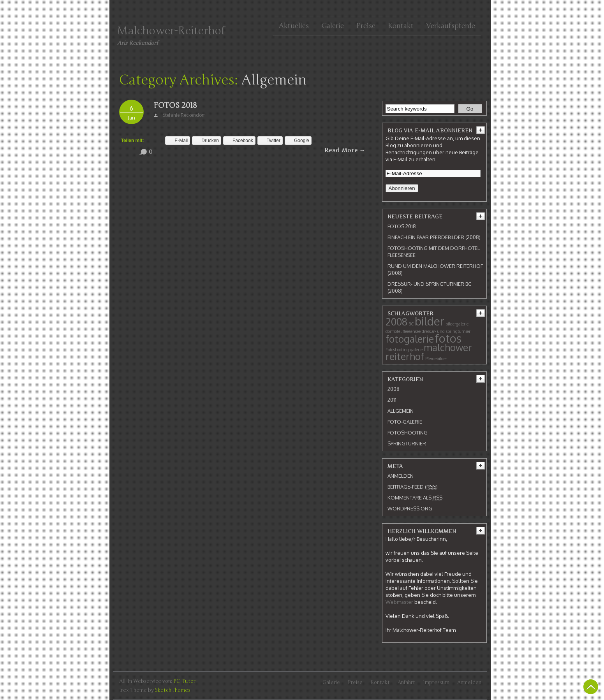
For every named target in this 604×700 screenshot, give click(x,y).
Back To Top (591, 687)
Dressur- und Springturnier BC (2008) (429, 287)
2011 (392, 400)
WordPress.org (410, 508)
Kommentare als (415, 498)
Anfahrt (406, 682)
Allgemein (401, 411)
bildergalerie (457, 324)
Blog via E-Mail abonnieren (430, 130)
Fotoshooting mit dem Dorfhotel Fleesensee (434, 252)
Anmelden (401, 476)
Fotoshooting (397, 350)
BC (411, 324)
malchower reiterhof (429, 352)
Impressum (436, 682)
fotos (448, 338)
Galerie (333, 26)
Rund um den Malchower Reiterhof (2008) (435, 269)
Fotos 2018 (175, 105)
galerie (416, 350)
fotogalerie (410, 339)
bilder (430, 321)
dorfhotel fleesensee (403, 331)
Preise (366, 26)
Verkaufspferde (451, 26)
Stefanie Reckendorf (184, 115)
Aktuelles (294, 26)
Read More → (345, 150)
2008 (396, 322)
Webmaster (399, 602)
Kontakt (401, 26)
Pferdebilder (436, 359)
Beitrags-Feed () (413, 487)
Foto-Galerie (405, 422)
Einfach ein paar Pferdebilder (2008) (434, 237)
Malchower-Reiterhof (171, 31)
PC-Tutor (184, 681)
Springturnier (407, 443)
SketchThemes (173, 690)
